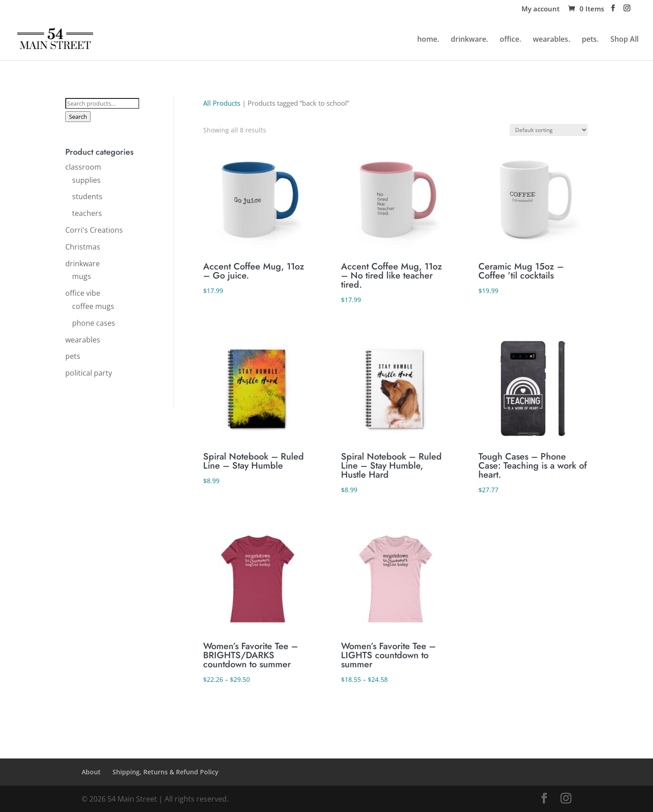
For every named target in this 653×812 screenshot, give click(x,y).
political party (89, 373)
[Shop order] (549, 130)
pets (73, 356)
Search (78, 117)
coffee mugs (93, 306)
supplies (86, 180)
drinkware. (469, 40)
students (87, 196)
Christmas (83, 247)
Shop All (624, 40)
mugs (82, 276)
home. (428, 40)
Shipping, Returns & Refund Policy (166, 772)
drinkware (83, 264)
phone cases (94, 323)
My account (541, 9)
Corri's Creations (94, 230)
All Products (222, 103)
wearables (83, 340)
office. (510, 40)
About (91, 772)
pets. (590, 40)
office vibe (83, 293)
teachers (87, 213)
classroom (83, 167)
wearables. (551, 40)
